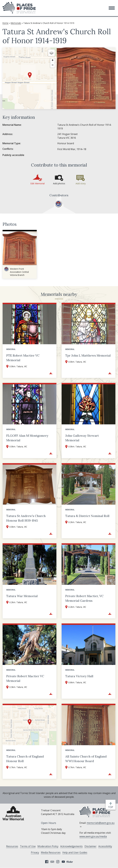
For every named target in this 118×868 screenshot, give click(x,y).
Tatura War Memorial (22, 596)
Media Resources (51, 852)
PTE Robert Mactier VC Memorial (23, 358)
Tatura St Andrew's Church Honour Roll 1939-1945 (26, 518)
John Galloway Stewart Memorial (82, 438)
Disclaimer (90, 846)
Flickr (70, 862)
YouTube (63, 862)
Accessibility (105, 846)
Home (5, 23)
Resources (12, 846)
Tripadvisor (52, 862)
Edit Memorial (37, 183)
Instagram (58, 862)
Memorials (16, 23)
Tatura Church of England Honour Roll (25, 759)
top (111, 807)
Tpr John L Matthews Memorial (88, 355)
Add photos (59, 183)
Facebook (47, 862)
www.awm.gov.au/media (93, 836)
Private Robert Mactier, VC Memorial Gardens (84, 598)
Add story (81, 183)
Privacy (35, 852)
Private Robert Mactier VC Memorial (25, 678)
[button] (112, 8)
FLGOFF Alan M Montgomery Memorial (27, 438)
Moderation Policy (48, 846)
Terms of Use (28, 846)
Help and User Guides (75, 852)
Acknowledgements (71, 846)
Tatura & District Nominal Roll (87, 516)
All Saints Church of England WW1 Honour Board (86, 759)
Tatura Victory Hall (79, 676)
